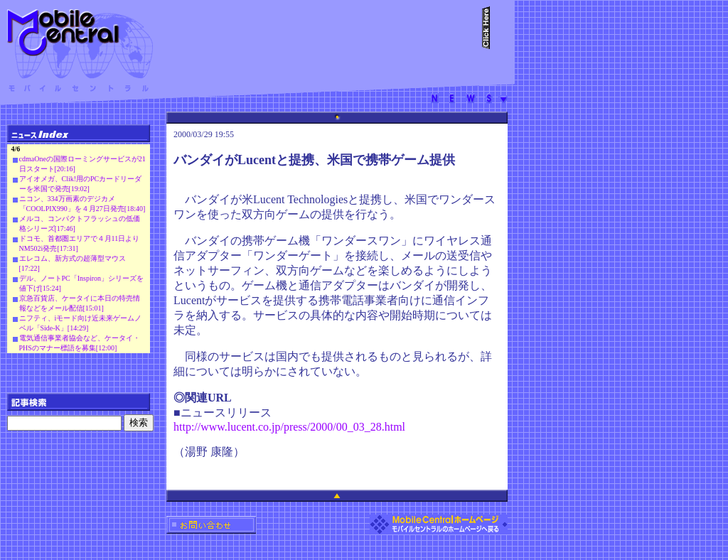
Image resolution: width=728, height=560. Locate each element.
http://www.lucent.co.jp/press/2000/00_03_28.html (289, 427)
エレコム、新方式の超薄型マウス (73, 258)
